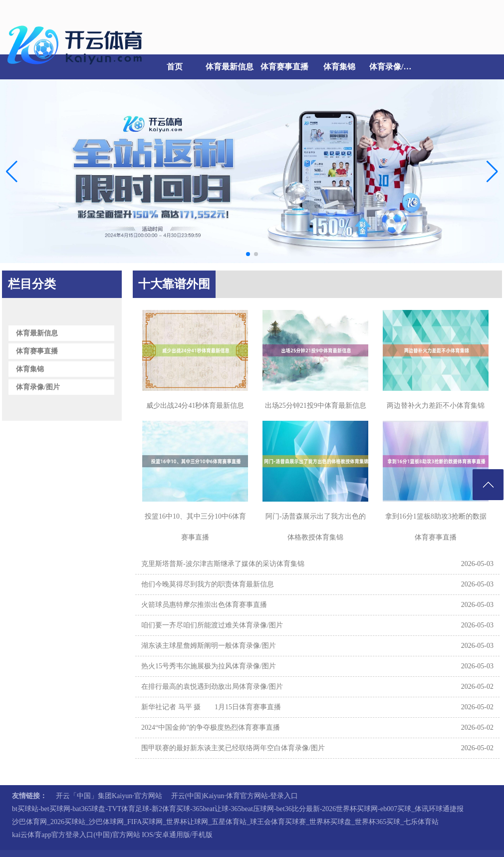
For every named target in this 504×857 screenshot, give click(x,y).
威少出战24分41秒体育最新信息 (195, 406)
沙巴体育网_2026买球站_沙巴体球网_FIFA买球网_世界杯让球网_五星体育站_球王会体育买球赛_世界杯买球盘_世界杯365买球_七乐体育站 (225, 822)
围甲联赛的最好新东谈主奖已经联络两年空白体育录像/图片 (233, 748)
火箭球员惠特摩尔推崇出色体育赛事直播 (204, 605)
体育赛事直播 (284, 67)
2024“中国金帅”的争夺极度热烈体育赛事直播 (211, 727)
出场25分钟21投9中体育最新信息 (316, 406)
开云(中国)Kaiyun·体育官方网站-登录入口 (235, 796)
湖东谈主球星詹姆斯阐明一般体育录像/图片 (209, 646)
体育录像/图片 (394, 67)
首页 (175, 67)
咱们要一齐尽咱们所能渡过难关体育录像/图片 (212, 625)
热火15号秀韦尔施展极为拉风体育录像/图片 (209, 666)
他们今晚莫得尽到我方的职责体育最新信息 (208, 584)
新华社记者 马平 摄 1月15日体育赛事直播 (211, 707)
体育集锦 (339, 67)
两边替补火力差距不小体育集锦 (436, 406)
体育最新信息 (230, 67)
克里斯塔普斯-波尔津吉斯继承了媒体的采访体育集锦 (223, 564)
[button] (492, 171)
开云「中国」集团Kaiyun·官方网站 (109, 796)
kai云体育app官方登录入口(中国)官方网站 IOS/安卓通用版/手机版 (112, 835)
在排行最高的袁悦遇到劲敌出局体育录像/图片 (212, 687)
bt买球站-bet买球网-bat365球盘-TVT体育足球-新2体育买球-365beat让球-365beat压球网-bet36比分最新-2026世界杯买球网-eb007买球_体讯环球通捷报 (238, 809)
